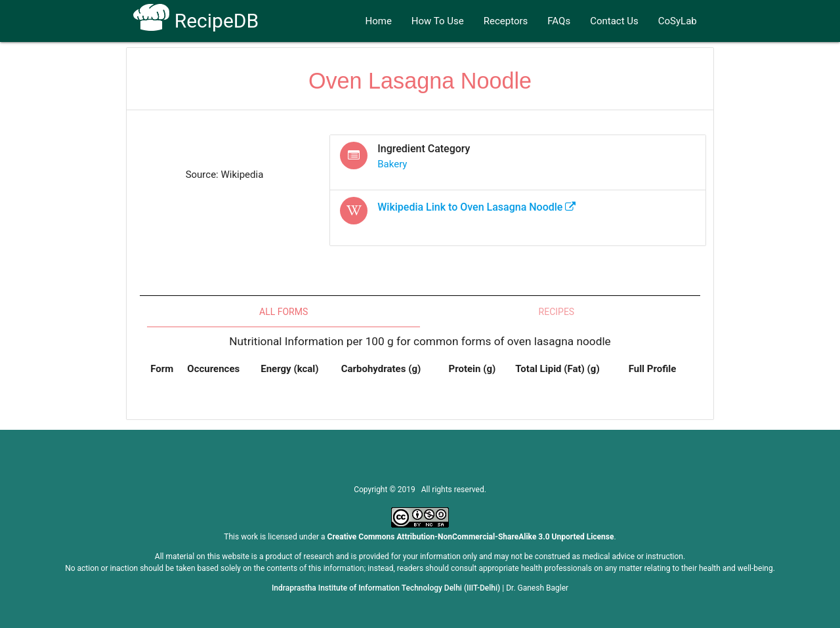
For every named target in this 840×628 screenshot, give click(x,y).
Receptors (506, 21)
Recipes (557, 312)
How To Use (438, 21)
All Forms (283, 312)
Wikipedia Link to (476, 207)
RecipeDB (196, 21)
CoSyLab (678, 21)
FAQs (559, 21)
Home (378, 21)
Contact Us (614, 21)
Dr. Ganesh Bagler (537, 588)
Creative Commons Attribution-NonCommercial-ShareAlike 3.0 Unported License (471, 537)
